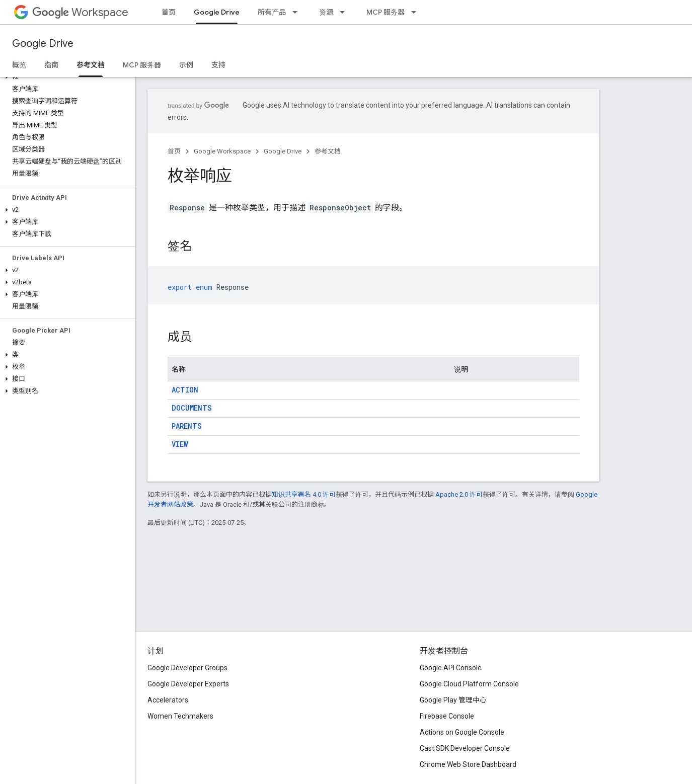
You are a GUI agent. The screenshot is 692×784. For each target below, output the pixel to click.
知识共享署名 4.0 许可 (304, 494)
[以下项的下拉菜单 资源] (345, 12)
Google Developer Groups (187, 668)
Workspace (80, 12)
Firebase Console (447, 716)
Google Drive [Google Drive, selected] (217, 12)
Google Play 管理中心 (453, 700)
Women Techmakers (180, 716)
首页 (169, 12)
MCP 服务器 (386, 12)
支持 (218, 65)
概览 (19, 65)
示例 (186, 65)
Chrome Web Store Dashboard (468, 764)
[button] (66, 77)
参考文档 (328, 151)
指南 (51, 65)
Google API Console (451, 668)
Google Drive (43, 44)
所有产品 (272, 12)
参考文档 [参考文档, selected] (91, 65)
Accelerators (168, 700)
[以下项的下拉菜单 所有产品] (298, 12)
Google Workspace (222, 151)
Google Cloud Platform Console (469, 684)
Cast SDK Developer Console (465, 748)
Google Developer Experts (188, 684)
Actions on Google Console (462, 732)
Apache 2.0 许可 (459, 494)
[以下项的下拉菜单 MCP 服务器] (417, 12)
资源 (326, 12)
